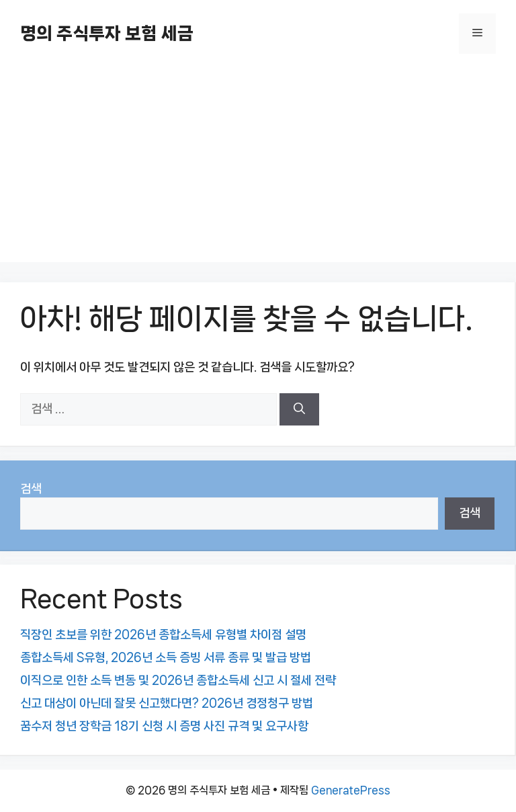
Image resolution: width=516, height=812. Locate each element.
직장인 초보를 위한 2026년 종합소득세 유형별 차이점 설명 (163, 635)
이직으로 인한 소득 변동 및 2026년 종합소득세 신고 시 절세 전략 (178, 680)
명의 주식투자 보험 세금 (107, 33)
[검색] (299, 409)
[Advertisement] (258, 168)
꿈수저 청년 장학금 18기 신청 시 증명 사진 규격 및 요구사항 (164, 726)
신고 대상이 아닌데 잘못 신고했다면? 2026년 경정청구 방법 (167, 703)
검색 (31, 489)
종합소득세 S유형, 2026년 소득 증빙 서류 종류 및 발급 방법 (166, 657)
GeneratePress (351, 790)
